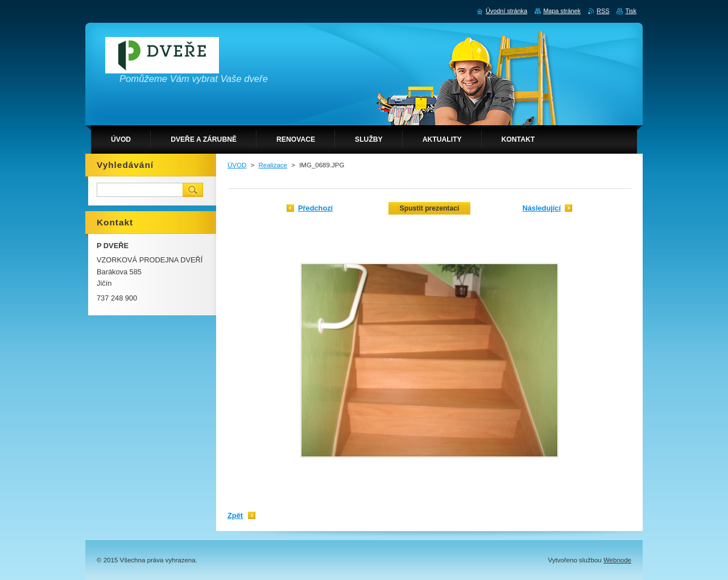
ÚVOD (237, 165)
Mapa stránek (562, 11)
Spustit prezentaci (430, 208)
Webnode (617, 560)
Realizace (273, 165)
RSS (603, 11)
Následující (541, 208)
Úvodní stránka (506, 11)
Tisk (631, 11)
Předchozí (315, 208)
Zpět (235, 515)
